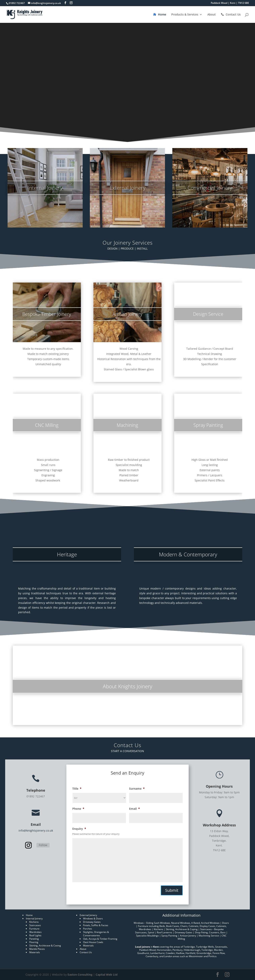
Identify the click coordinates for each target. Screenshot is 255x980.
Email (134, 809)
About (212, 15)
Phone (78, 809)
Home (162, 15)
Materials (35, 952)
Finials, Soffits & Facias (96, 925)
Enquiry (79, 829)
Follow (43, 845)
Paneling (34, 939)
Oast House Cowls (93, 942)
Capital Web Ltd (107, 975)
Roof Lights (35, 935)
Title (77, 789)
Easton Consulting (80, 975)
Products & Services (185, 15)
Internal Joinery (34, 919)
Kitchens (34, 922)
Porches (88, 929)
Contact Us (233, 15)
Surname (137, 789)
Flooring (34, 942)
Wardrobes (35, 932)
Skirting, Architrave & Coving (45, 946)
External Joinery (88, 915)
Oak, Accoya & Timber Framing (100, 939)
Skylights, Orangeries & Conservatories (96, 934)
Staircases (35, 925)
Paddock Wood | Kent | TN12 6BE (230, 3)
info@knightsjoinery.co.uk (36, 830)
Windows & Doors (93, 919)
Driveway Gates (92, 922)
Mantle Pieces (37, 949)
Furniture (34, 929)
